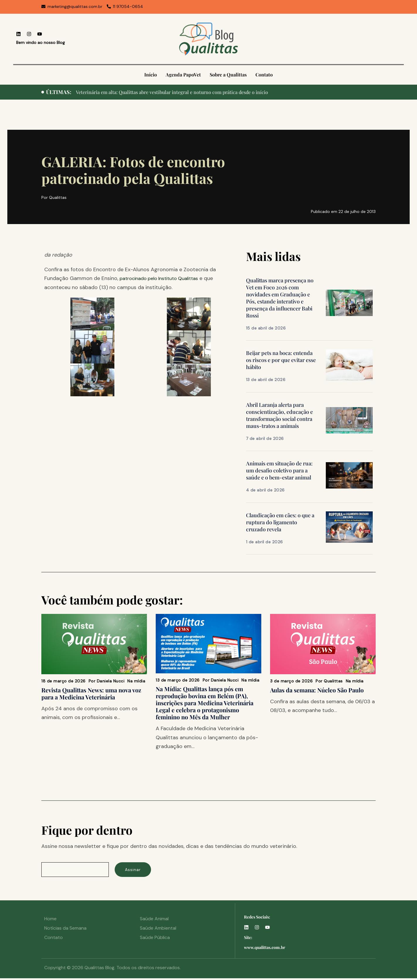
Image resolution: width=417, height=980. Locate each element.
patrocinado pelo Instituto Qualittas (164, 278)
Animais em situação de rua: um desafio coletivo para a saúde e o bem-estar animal (279, 470)
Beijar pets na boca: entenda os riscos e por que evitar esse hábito (281, 360)
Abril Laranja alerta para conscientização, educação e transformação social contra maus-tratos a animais (279, 415)
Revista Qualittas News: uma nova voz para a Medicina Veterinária (91, 693)
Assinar (138, 870)
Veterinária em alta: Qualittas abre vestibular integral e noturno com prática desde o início (181, 92)
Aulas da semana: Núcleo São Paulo (317, 690)
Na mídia (136, 681)
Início (151, 75)
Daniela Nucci (111, 681)
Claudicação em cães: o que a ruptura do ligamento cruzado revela (280, 522)
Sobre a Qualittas (228, 75)
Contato (264, 75)
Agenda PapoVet (183, 75)
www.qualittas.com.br (265, 949)
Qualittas (333, 681)
